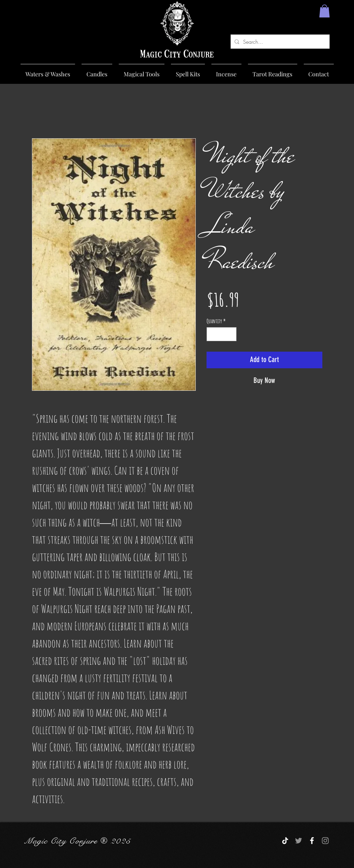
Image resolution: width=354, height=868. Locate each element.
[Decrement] (213, 334)
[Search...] (279, 42)
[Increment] (231, 334)
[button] (324, 11)
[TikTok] (285, 841)
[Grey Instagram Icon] (325, 841)
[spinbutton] (222, 334)
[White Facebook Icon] (312, 841)
